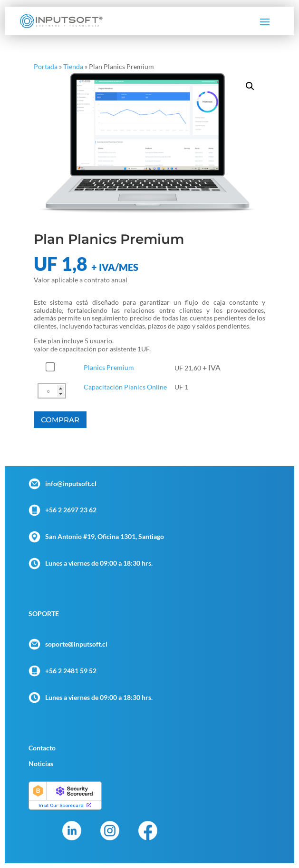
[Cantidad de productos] (52, 391)
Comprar (60, 420)
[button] (250, 86)
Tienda (73, 66)
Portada (46, 66)
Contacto (42, 748)
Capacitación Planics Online (125, 387)
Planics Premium (109, 367)
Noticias (41, 763)
